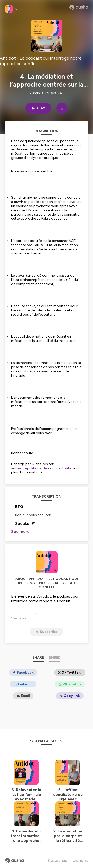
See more (20, 531)
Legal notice (80, 861)
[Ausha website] (79, 7)
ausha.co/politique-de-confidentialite (41, 468)
